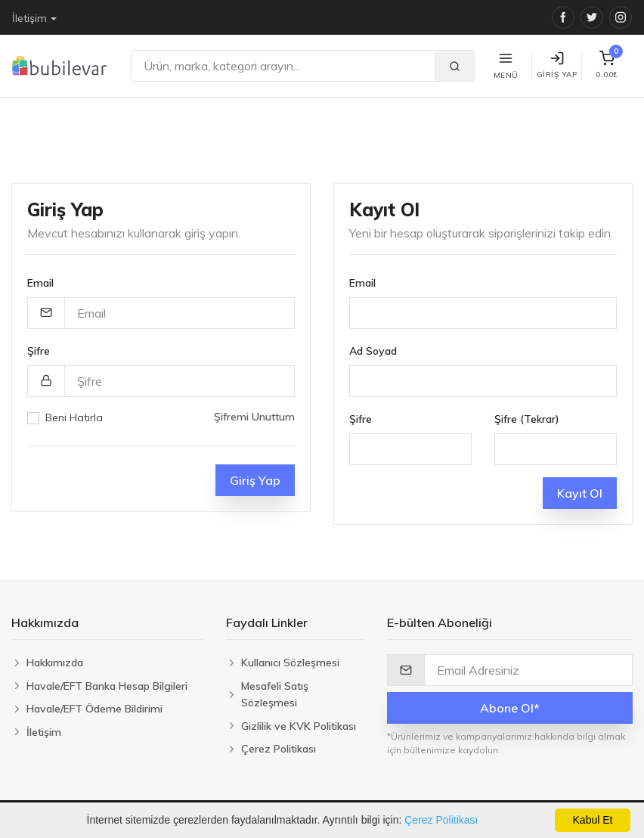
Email (40, 283)
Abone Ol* (510, 708)
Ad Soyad (373, 351)
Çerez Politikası (441, 820)
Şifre (39, 351)
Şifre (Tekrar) (527, 419)
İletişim (29, 18)
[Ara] (283, 66)
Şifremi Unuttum (254, 417)
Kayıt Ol (580, 493)
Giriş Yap (557, 65)
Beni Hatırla (74, 417)
